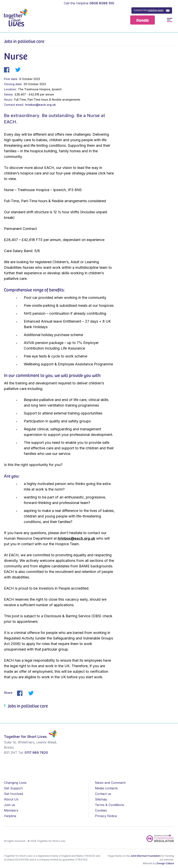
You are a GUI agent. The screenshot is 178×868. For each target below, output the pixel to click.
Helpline (10, 816)
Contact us (103, 794)
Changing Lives (15, 783)
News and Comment (110, 783)
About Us (11, 799)
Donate (143, 20)
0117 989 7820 (36, 753)
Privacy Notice (106, 816)
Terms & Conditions (110, 805)
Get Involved (13, 794)
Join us (10, 805)
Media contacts (106, 788)
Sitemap (101, 799)
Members (11, 810)
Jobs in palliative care (24, 41)
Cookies (101, 810)
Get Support (13, 788)
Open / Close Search (161, 20)
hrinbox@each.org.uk (40, 105)
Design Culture (165, 863)
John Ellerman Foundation (145, 856)
